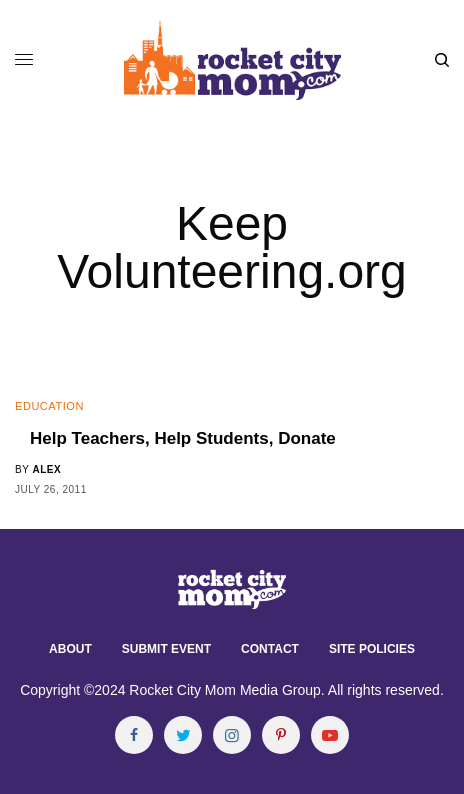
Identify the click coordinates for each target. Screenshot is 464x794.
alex (46, 469)
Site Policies (372, 649)
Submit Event (166, 649)
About (70, 649)
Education (49, 406)
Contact (270, 649)
